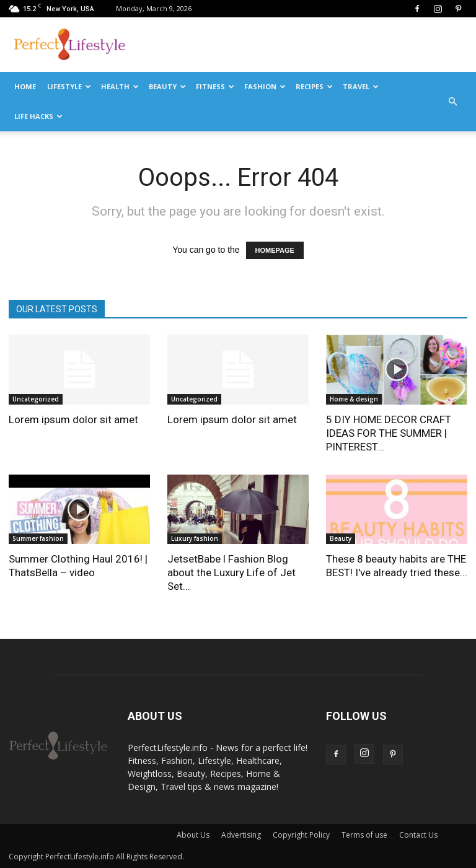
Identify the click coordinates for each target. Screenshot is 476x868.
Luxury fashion (195, 538)
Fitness (215, 86)
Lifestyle (69, 86)
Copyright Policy (301, 835)
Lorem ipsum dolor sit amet (73, 419)
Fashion (265, 86)
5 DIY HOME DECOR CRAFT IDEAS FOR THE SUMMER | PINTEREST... (389, 433)
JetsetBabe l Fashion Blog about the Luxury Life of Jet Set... (231, 572)
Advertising (241, 835)
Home (25, 86)
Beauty (167, 86)
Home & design (354, 399)
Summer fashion (38, 538)
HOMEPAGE (275, 250)
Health (120, 86)
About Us (193, 835)
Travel (361, 86)
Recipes (314, 86)
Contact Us (418, 835)
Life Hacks (38, 116)
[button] (452, 102)
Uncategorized (36, 399)
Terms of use (364, 835)
